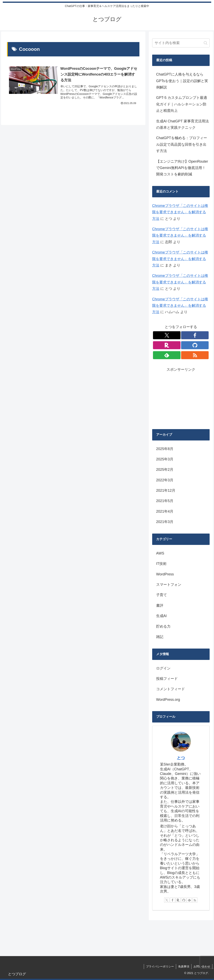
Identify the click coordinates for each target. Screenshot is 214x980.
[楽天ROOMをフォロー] (167, 345)
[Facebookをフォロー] (195, 335)
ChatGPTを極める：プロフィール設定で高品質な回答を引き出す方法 (182, 144)
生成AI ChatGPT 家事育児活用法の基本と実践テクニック (182, 124)
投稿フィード (167, 679)
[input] (181, 43)
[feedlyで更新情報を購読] (167, 355)
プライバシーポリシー (160, 966)
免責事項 (184, 966)
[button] (206, 43)
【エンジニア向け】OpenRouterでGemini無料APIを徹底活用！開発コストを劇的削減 (182, 168)
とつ (181, 758)
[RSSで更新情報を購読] (195, 355)
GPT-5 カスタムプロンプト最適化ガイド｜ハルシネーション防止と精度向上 (182, 104)
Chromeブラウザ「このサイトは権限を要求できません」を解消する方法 (180, 212)
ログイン (163, 668)
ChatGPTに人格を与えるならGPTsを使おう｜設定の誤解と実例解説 (182, 81)
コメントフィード (171, 689)
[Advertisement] (181, 398)
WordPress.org (168, 700)
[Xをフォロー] (167, 335)
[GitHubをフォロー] (195, 345)
